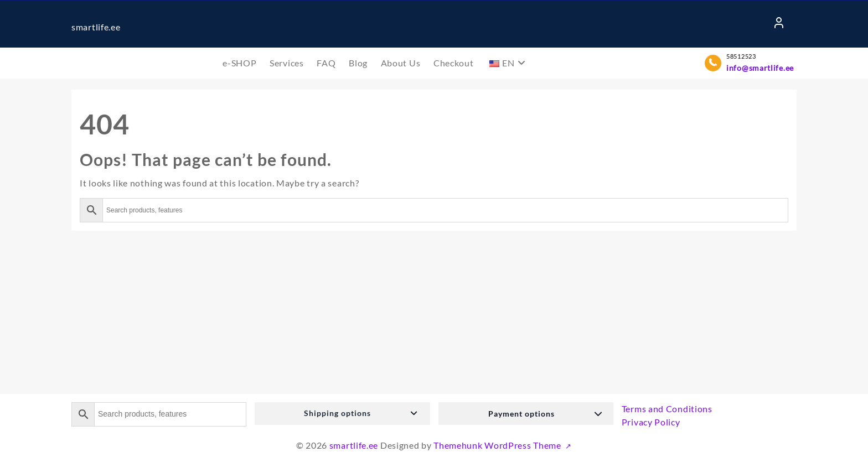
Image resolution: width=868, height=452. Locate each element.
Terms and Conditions (667, 409)
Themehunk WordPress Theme (498, 445)
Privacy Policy (651, 422)
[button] (342, 414)
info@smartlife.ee (760, 68)
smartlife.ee (96, 27)
